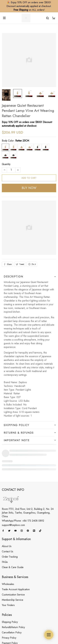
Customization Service (13, 563)
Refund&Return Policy (13, 596)
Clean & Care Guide (13, 536)
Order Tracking (10, 525)
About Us (7, 515)
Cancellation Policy (12, 601)
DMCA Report (14, 631)
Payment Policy (10, 611)
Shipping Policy (10, 590)
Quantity (6, 164)
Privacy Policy (9, 606)
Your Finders (8, 573)
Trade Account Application (16, 558)
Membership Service (13, 568)
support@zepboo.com (13, 493)
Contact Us (8, 520)
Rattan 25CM (22, 141)
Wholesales (8, 552)
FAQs (5, 530)
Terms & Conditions (12, 617)
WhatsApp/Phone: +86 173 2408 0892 (23, 489)
